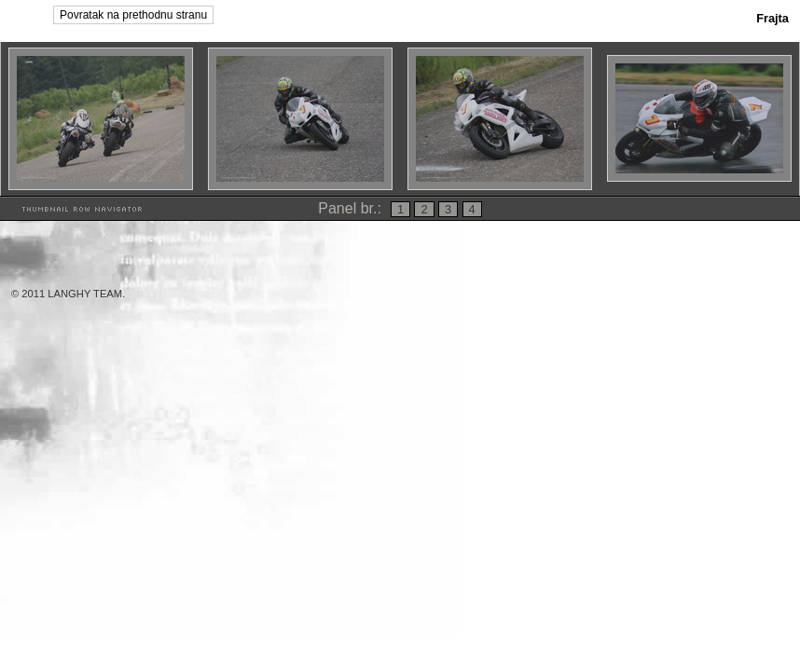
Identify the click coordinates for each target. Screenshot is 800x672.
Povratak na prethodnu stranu (133, 15)
